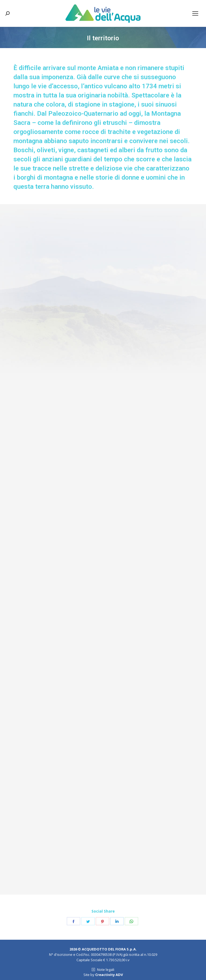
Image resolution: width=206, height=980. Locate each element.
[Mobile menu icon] (195, 13)
